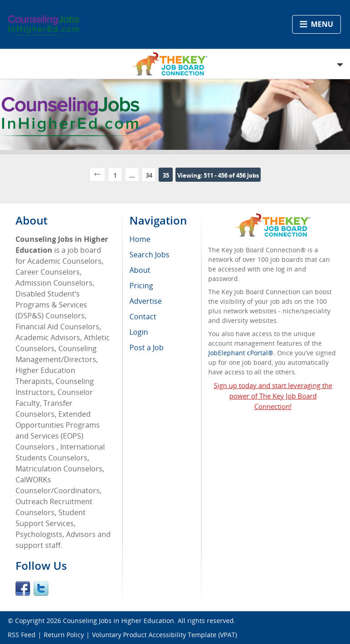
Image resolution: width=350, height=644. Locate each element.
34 (149, 175)
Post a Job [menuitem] (147, 348)
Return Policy (64, 635)
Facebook (23, 588)
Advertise (146, 301)
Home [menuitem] (140, 239)
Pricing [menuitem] (141, 286)
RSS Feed (22, 635)
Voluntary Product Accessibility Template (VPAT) (165, 635)
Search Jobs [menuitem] (149, 255)
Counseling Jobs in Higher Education (118, 621)
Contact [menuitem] (143, 317)
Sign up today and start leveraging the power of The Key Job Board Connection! (273, 396)
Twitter (41, 588)
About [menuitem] (140, 270)
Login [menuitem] (139, 332)
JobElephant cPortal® (241, 353)
